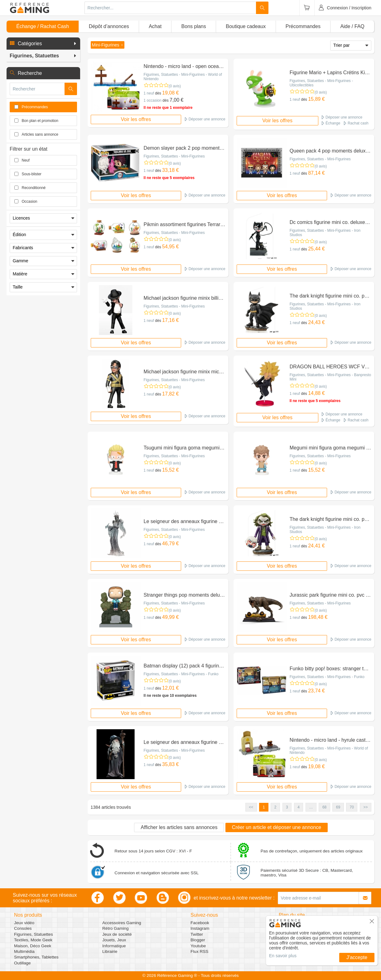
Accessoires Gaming (122, 923)
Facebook (200, 923)
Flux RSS (199, 951)
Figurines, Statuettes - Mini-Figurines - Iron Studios (325, 233)
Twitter (197, 934)
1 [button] (264, 807)
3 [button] (287, 807)
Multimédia (24, 951)
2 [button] (275, 807)
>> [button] (365, 807)
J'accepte (357, 957)
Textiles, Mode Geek (33, 940)
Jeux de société (117, 934)
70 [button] (352, 807)
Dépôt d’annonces (109, 26)
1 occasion (153, 100)
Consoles (23, 928)
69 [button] (338, 807)
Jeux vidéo (24, 923)
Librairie (110, 951)
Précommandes (303, 26)
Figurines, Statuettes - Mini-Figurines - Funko (181, 674)
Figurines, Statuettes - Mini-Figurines (174, 156)
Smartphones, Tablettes (36, 957)
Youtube (198, 946)
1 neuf (149, 93)
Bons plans (194, 26)
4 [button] (299, 807)
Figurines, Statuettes (34, 934)
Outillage (22, 963)
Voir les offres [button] (136, 119)
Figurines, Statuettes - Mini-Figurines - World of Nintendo (183, 77)
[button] (43, 44)
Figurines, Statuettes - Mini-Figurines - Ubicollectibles (321, 83)
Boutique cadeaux (246, 26)
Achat (155, 26)
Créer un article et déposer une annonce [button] (277, 827)
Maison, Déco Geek (33, 946)
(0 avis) (175, 86)
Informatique (114, 946)
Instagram (200, 928)
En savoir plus (283, 956)
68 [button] (324, 807)
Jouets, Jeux (114, 940)
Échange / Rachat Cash (43, 26)
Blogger (198, 940)
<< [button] (251, 807)
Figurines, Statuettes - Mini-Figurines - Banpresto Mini (330, 377)
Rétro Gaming (116, 928)
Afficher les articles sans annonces (179, 827)
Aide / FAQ (352, 26)
